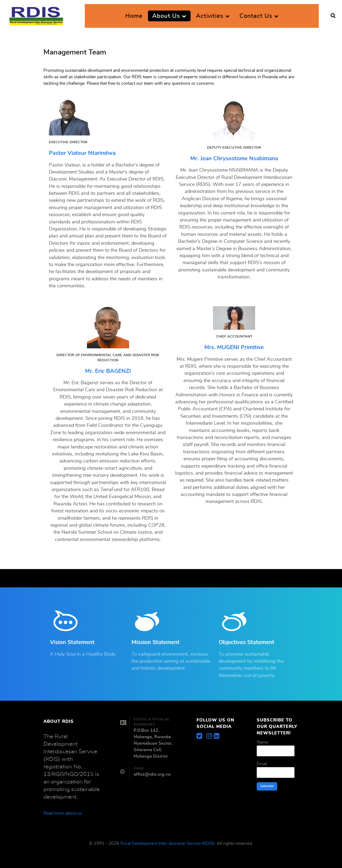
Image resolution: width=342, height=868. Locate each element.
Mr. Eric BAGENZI (108, 371)
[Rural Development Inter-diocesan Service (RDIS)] (36, 14)
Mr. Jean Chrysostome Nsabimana (234, 159)
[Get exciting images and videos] (210, 736)
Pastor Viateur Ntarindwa (82, 153)
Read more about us (63, 813)
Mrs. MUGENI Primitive (234, 347)
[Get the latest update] (202, 736)
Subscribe (267, 786)
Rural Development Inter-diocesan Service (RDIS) (167, 843)
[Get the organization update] (217, 736)
